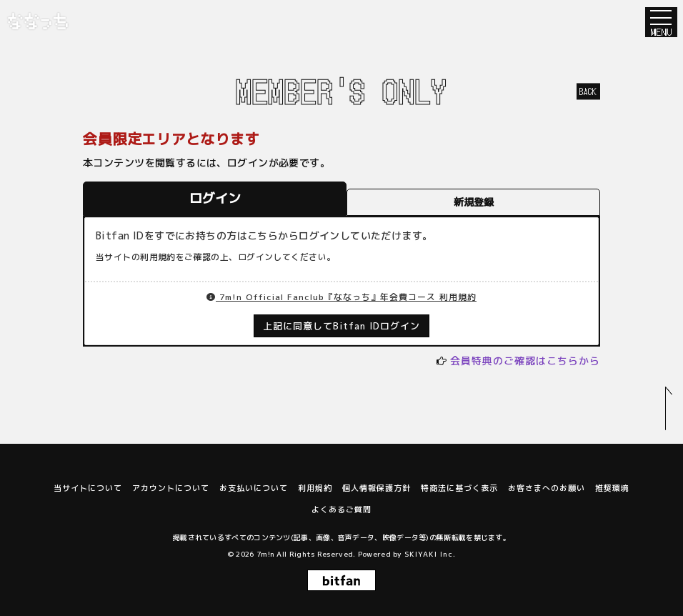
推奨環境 (612, 488)
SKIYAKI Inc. (430, 554)
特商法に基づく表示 (459, 488)
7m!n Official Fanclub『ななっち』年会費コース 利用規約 (341, 297)
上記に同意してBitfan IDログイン (342, 326)
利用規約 (315, 488)
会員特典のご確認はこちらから (525, 361)
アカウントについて (171, 488)
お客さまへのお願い (547, 488)
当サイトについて (88, 488)
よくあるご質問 (341, 510)
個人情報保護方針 (377, 488)
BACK (588, 91)
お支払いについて (254, 488)
